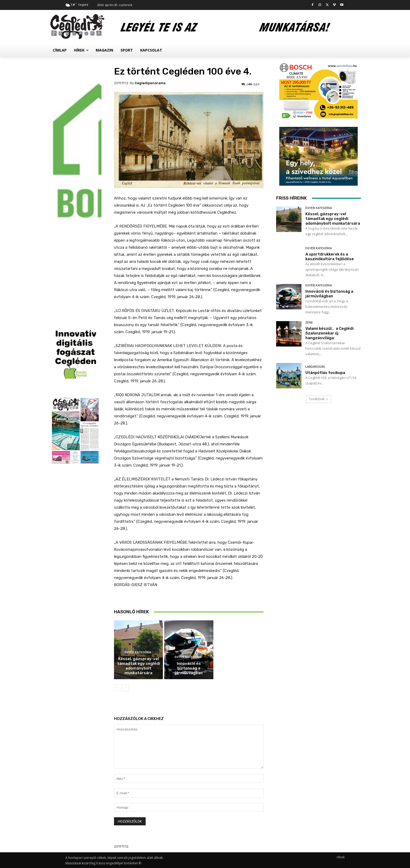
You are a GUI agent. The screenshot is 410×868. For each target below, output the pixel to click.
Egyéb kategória (138, 652)
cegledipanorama (150, 83)
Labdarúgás (315, 367)
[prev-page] (117, 688)
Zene (309, 323)
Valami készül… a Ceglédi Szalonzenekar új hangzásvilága (329, 333)
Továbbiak (318, 399)
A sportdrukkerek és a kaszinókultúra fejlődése (189, 609)
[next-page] (126, 688)
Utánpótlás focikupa (325, 373)
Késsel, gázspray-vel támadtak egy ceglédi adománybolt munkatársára (139, 666)
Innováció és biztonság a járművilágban (189, 668)
